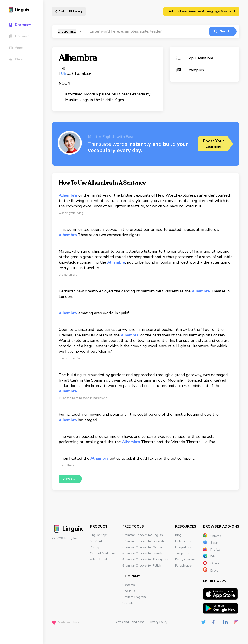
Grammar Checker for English (143, 535)
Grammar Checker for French (142, 553)
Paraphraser (184, 566)
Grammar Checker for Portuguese (146, 560)
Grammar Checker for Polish (142, 566)
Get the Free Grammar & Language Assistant (201, 11)
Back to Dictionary (70, 11)
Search (222, 31)
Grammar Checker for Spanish (143, 541)
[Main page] (24, 11)
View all (69, 479)
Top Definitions (195, 58)
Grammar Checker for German (143, 547)
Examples (190, 70)
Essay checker (185, 560)
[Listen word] (63, 69)
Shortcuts (97, 541)
